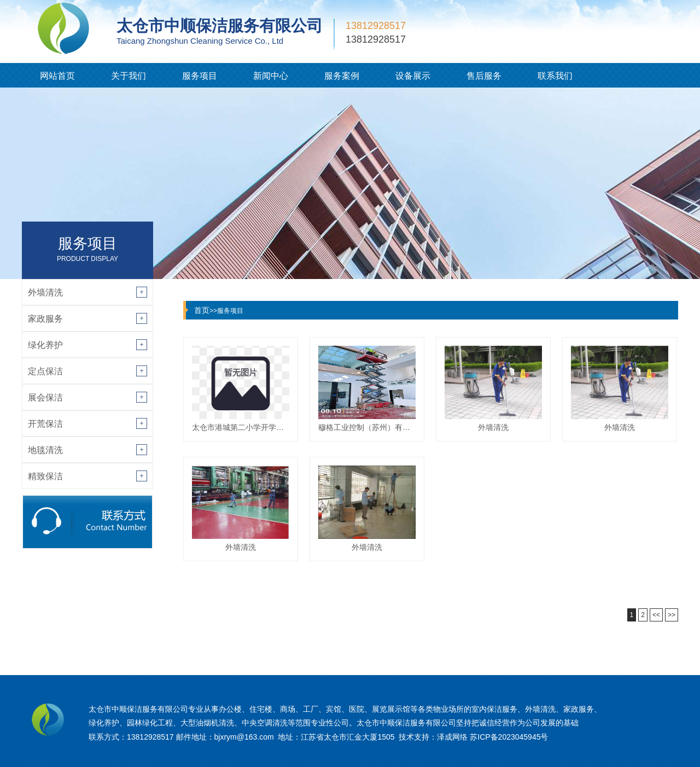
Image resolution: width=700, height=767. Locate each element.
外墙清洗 (45, 292)
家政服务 (45, 319)
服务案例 (342, 76)
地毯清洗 (45, 450)
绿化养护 (45, 345)
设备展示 (413, 76)
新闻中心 (271, 76)
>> (672, 615)
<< (656, 615)
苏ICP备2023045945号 (509, 737)
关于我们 (129, 76)
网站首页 (57, 76)
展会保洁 (45, 397)
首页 (202, 310)
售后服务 (484, 76)
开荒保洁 (45, 424)
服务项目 (200, 76)
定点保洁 (45, 371)
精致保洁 (45, 476)
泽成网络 (452, 737)
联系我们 (555, 76)
